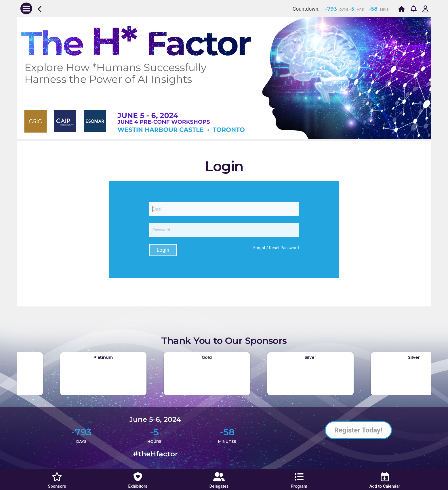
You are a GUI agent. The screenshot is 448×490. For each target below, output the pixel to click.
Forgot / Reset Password (276, 248)
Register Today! (358, 430)
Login (163, 250)
